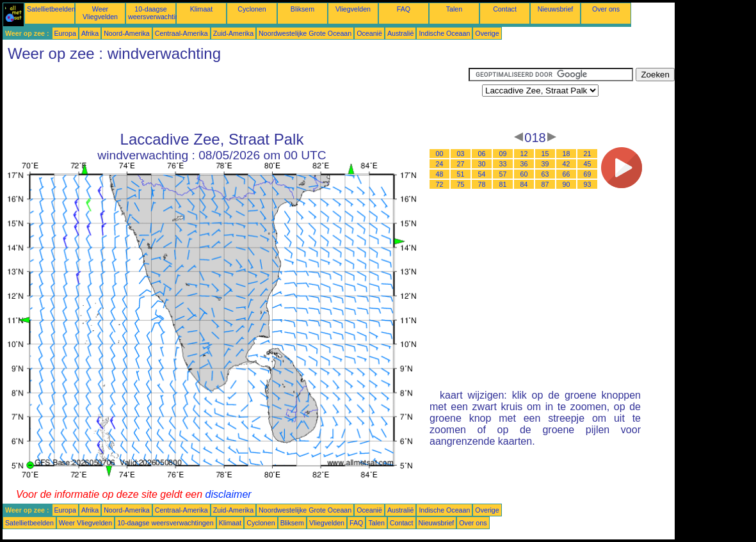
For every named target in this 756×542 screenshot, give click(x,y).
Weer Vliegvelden (100, 13)
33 (503, 164)
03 (461, 154)
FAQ (404, 9)
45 (588, 164)
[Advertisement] (236, 97)
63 (545, 174)
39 (545, 164)
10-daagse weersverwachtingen (159, 13)
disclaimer (229, 494)
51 (461, 174)
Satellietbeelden (51, 9)
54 (482, 174)
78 (482, 184)
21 (588, 154)
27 (461, 164)
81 (503, 184)
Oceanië (369, 33)
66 (567, 174)
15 (545, 154)
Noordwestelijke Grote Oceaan (305, 33)
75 (461, 184)
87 (545, 184)
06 (482, 154)
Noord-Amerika (127, 33)
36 (524, 164)
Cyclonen (252, 9)
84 (524, 184)
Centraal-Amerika (181, 33)
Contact (505, 9)
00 (440, 154)
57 (503, 174)
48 (440, 174)
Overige (487, 33)
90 (567, 184)
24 (440, 164)
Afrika (90, 33)
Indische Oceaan (444, 33)
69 (588, 174)
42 (567, 164)
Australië (400, 33)
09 (503, 154)
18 (567, 154)
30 (482, 164)
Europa (65, 33)
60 (524, 174)
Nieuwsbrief (556, 9)
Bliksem (302, 9)
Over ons (606, 9)
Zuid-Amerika (233, 33)
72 (440, 184)
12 (524, 154)
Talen (454, 9)
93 (588, 184)
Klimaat (202, 9)
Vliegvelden (353, 9)
